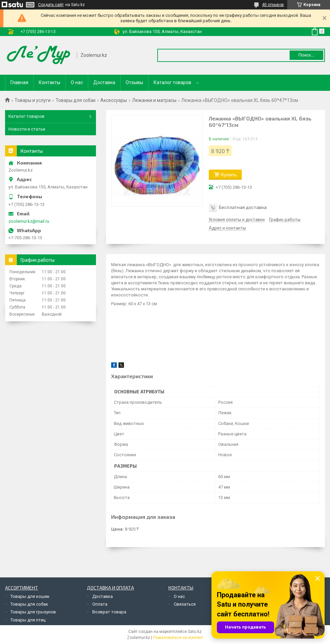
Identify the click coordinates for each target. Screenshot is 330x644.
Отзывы (134, 82)
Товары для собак (76, 100)
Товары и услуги (32, 100)
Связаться (185, 604)
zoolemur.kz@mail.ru (29, 221)
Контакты (49, 82)
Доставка (104, 82)
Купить (229, 174)
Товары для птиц (28, 620)
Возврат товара (109, 612)
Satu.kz (195, 632)
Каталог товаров (172, 82)
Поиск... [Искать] (306, 55)
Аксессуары (114, 100)
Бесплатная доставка (243, 207)
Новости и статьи (27, 129)
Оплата (100, 604)
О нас (77, 82)
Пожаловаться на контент (178, 638)
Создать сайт (51, 5)
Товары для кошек (30, 596)
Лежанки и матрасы (154, 100)
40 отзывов (273, 5)
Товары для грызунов (33, 612)
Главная (19, 82)
